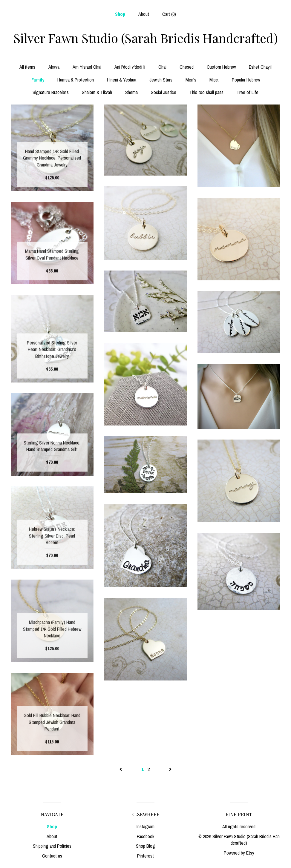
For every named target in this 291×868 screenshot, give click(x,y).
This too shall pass (206, 92)
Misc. (214, 80)
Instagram (145, 826)
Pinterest (145, 856)
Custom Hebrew (221, 67)
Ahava (54, 67)
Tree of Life (248, 92)
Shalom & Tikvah (97, 92)
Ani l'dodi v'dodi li (130, 67)
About (144, 14)
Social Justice (164, 92)
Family (38, 80)
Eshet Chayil (260, 67)
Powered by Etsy (239, 853)
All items (27, 67)
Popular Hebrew (246, 80)
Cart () (169, 14)
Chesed (187, 67)
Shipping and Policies (52, 846)
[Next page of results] (170, 769)
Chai (162, 67)
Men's (191, 80)
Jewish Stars (161, 80)
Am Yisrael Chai (87, 67)
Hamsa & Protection (76, 80)
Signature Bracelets (51, 92)
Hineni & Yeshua (122, 80)
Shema (131, 92)
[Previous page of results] (121, 769)
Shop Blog (145, 846)
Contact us (52, 856)
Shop (120, 14)
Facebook (145, 836)
